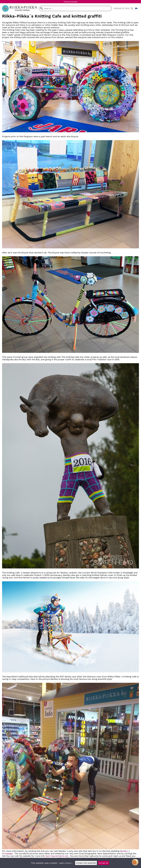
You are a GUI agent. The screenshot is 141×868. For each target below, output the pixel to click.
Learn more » (66, 863)
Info (127, 8)
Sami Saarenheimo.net (57, 856)
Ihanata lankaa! (71, 2)
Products (119, 8)
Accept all (103, 863)
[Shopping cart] (132, 8)
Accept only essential (86, 863)
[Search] (75, 8)
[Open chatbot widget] (135, 862)
